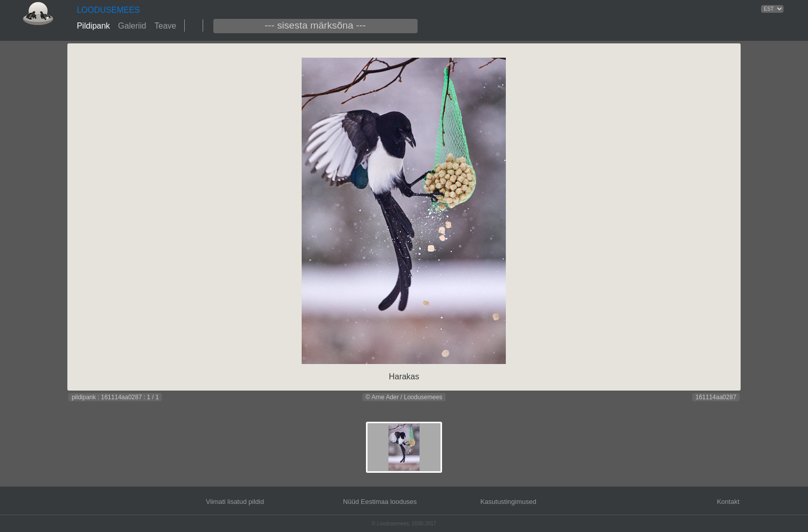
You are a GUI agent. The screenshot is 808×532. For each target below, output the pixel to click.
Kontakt (728, 502)
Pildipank (93, 26)
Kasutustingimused (508, 502)
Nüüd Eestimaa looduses (380, 502)
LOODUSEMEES (108, 10)
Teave (165, 26)
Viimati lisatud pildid (235, 502)
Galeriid (132, 26)
